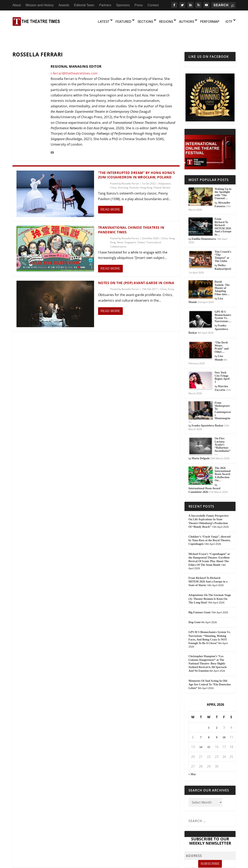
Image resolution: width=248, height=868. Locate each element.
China (113, 170)
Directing (123, 170)
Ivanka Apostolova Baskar (208, 408)
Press (139, 5)
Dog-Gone (195, 605)
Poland (157, 170)
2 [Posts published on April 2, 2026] (217, 710)
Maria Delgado (201, 441)
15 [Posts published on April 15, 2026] (209, 730)
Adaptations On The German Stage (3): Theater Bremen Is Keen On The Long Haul (210, 582)
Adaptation (164, 166)
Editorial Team (84, 5)
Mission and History (40, 5)
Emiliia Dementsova (204, 222)
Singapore (130, 225)
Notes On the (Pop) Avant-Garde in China (136, 266)
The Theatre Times (43, 863)
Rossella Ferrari (130, 166)
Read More (110, 192)
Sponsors (123, 5)
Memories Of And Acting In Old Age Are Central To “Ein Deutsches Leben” (210, 667)
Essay (171, 272)
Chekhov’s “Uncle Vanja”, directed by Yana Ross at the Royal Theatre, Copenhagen (210, 523)
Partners (105, 5)
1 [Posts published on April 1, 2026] (209, 710)
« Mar (192, 757)
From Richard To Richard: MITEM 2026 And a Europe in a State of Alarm (208, 564)
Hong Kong (146, 170)
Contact (153, 5)
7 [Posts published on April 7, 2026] (201, 720)
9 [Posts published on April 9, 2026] (217, 720)
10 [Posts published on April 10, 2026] (224, 720)
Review (166, 170)
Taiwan (141, 225)
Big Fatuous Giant (200, 595)
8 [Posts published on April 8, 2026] (209, 720)
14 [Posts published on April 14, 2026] (201, 730)
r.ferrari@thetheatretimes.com (74, 56)
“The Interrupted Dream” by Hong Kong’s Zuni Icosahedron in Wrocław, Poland (137, 158)
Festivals (134, 170)
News (120, 225)
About (17, 5)
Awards (64, 5)
